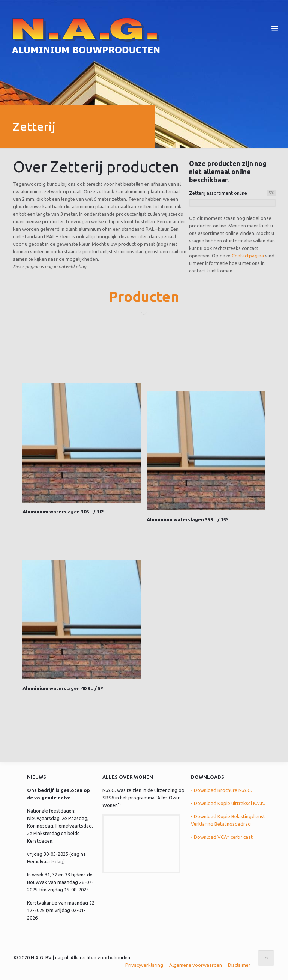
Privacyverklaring (144, 965)
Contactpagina (248, 256)
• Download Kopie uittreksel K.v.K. (228, 803)
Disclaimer (239, 965)
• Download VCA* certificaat (222, 837)
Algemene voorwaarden (196, 965)
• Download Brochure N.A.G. (221, 790)
